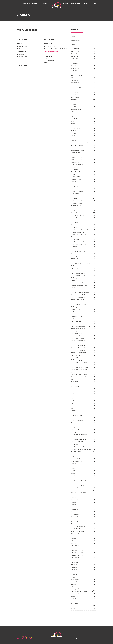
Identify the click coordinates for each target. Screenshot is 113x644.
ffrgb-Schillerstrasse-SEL (78, 242)
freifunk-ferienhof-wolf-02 (78, 273)
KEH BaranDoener (76, 427)
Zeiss (73, 606)
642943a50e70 (75, 63)
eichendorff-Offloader (77, 145)
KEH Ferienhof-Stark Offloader (79, 442)
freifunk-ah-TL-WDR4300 (78, 251)
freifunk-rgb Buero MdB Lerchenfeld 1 (81, 326)
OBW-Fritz (74, 473)
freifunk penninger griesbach (79, 360)
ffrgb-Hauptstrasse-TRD (78, 232)
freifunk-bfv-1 (75, 259)
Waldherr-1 (74, 584)
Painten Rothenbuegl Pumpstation (80, 488)
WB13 (73, 587)
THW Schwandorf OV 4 (77, 560)
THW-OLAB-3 (75, 565)
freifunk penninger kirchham (79, 365)
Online (73, 45)
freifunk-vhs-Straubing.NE (78, 346)
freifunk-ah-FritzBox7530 (78, 249)
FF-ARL (73, 184)
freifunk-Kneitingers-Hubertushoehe (81, 283)
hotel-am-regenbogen (77, 418)
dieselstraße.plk (76, 129)
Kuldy (73, 456)
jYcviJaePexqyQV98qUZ (77, 425)
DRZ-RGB (74, 133)
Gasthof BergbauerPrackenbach (80, 374)
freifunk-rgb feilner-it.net (78, 329)
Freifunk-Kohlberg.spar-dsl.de (79, 285)
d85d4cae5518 (75, 126)
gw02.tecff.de (75, 394)
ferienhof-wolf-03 (76, 179)
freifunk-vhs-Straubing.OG (78, 348)
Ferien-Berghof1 (75, 172)
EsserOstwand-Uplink (77, 165)
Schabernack (75, 517)
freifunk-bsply (75, 261)
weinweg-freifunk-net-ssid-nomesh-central (83, 589)
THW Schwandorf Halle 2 (78, 548)
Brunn (73, 112)
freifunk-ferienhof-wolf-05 (78, 276)
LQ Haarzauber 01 (76, 459)
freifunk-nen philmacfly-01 (78, 295)
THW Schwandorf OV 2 (77, 555)
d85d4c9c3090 (75, 124)
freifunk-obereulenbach (78, 300)
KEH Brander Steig (76, 430)
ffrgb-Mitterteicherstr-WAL (78, 237)
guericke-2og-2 (75, 386)
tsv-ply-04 (74, 577)
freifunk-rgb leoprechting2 (78, 333)
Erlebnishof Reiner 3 (77, 160)
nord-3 (73, 468)
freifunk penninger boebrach (79, 358)
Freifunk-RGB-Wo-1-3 (77, 312)
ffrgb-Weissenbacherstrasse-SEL (80, 244)
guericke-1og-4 (75, 382)
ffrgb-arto (74, 227)
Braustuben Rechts (76, 109)
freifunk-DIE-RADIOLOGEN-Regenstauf (81, 263)
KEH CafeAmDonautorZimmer (79, 435)
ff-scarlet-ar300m (76, 206)
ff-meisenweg (75, 194)
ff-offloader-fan (75, 198)
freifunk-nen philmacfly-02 (78, 297)
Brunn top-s (74, 114)
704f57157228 (75, 68)
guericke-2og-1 (75, 384)
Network (26, 4)
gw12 (73, 401)
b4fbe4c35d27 (75, 85)
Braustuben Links (76, 107)
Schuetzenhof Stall (76, 529)
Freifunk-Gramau (76, 280)
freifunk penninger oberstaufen (79, 367)
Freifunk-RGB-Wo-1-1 (77, 309)
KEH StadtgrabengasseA (78, 447)
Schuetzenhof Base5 (77, 522)
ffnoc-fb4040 (75, 223)
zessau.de (74, 608)
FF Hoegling (74, 247)
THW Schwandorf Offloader (78, 550)
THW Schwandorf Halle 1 (78, 546)
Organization (74, 4)
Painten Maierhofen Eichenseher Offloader (82, 478)
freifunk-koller (75, 288)
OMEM (73, 476)
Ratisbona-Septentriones (78, 500)
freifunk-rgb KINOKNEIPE (78, 331)
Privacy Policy (87, 638)
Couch (73, 121)
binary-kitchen (75, 102)
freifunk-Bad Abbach (77, 256)
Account (85, 4)
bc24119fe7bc (75, 92)
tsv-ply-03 (74, 575)
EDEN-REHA (74, 141)
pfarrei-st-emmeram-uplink (79, 493)
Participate (36, 4)
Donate (66, 4)
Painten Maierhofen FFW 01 (78, 481)
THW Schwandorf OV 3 (77, 558)
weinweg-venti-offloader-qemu (80, 594)
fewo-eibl (74, 182)
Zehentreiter (75, 603)
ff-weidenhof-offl (76, 213)
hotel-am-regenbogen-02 (78, 420)
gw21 (73, 403)
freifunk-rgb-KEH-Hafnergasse (79, 305)
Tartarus (73, 538)
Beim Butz (74, 100)
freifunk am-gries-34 (77, 355)
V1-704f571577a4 (76, 49)
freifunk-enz (75, 268)
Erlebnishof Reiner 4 (77, 162)
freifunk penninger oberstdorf (79, 370)
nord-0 (73, 466)
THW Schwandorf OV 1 (77, 553)
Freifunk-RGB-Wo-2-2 (77, 317)
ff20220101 (74, 218)
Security (46, 4)
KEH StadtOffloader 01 (77, 452)
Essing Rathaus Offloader (78, 167)
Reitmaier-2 (74, 505)
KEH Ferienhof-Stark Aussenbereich (81, 437)
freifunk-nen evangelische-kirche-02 (81, 292)
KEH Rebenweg (75, 444)
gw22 (73, 406)
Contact (94, 638)
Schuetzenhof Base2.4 (77, 519)
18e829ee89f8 (75, 54)
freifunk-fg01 (75, 278)
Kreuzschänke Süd (76, 454)
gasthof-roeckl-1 (76, 372)
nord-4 (73, 471)
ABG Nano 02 (75, 78)
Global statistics (76, 40)
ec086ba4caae (75, 138)
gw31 (73, 408)
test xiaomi (74, 543)
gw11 (72, 399)
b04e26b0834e (75, 83)
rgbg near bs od (75, 509)
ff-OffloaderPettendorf (77, 201)
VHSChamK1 (74, 582)
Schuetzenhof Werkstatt (78, 531)
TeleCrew (74, 541)
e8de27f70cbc (75, 136)
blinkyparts (74, 104)
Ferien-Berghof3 (76, 174)
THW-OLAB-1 (75, 562)
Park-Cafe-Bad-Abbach (77, 490)
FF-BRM (73, 189)
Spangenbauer (75, 534)
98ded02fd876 (75, 73)
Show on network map (51, 52)
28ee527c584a (75, 59)
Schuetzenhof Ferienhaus (78, 524)
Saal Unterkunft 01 (76, 514)
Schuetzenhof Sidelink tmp (78, 526)
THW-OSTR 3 (75, 572)
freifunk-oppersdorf (76, 302)
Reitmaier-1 (74, 502)
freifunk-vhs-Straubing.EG (78, 343)
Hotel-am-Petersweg (77, 415)
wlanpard (74, 599)
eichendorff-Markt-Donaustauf (79, 143)
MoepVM (74, 464)
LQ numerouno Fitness (77, 461)
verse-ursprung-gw (76, 579)
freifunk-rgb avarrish (77, 324)
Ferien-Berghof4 (76, 177)
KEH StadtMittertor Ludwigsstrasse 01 (81, 449)
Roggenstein (75, 512)
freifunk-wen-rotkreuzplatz (78, 353)
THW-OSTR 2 (75, 570)
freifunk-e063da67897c (77, 266)
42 (72, 61)
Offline (73, 613)
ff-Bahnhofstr (75, 186)
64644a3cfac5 (75, 66)
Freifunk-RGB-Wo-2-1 (77, 314)
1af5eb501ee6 (75, 56)
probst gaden (75, 497)
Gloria (73, 379)
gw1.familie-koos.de (77, 396)
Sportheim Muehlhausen (78, 536)
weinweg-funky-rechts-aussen (79, 591)
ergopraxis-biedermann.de (78, 150)
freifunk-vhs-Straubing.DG (78, 341)
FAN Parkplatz (75, 169)
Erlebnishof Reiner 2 (77, 157)
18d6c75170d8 (75, 51)
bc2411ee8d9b (75, 97)
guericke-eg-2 (75, 391)
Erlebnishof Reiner (76, 153)
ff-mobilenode (75, 196)
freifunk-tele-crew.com (77, 338)
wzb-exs (74, 601)
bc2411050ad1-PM (76, 87)
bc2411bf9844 (75, 95)
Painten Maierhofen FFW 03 (79, 485)
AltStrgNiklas (75, 80)
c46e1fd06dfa (75, 119)
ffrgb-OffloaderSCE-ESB (78, 239)
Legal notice (78, 638)
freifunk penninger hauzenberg (79, 362)
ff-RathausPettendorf (77, 203)
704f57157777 (75, 71)
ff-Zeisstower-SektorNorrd (78, 215)
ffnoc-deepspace (76, 220)
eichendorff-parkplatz (77, 148)
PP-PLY (73, 495)
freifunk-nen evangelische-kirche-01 (81, 290)
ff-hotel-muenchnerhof (77, 191)
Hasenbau (74, 411)
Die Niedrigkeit (75, 131)
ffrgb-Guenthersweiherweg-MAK (80, 230)
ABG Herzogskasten (76, 75)
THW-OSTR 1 (75, 567)
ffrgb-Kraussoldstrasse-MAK (79, 235)
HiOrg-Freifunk (75, 413)
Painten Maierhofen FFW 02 (79, 483)
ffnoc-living (74, 225)
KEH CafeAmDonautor (77, 432)
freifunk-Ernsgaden (76, 271)
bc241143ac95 (75, 90)
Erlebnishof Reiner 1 (76, 155)
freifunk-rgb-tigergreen (77, 307)
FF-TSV (73, 210)
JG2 (72, 423)
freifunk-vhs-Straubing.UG (78, 350)
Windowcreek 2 (75, 596)
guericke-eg (74, 389)
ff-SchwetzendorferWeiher (78, 208)
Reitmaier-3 (74, 507)
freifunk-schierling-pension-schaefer (81, 336)
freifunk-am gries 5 (76, 254)
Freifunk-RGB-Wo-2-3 (77, 319)
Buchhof (73, 116)
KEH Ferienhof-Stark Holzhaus (79, 439)
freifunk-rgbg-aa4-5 (77, 321)
